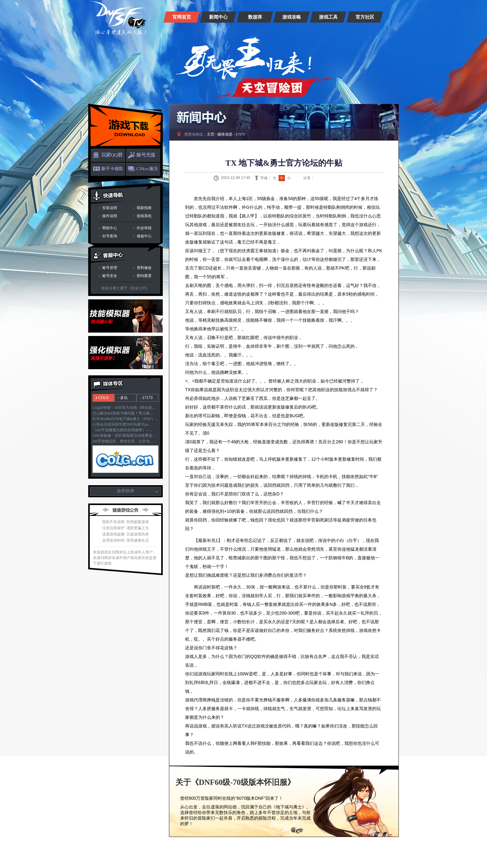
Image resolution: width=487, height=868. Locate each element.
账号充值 (146, 155)
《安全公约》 (139, 288)
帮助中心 (110, 228)
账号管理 (110, 268)
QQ (325, 178)
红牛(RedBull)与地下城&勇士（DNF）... (125, 419)
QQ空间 (333, 178)
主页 (211, 134)
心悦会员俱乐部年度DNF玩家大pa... (122, 424)
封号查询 (110, 236)
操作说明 (110, 216)
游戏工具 (328, 17)
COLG (103, 398)
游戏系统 (144, 216)
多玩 (124, 398)
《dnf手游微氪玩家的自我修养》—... (123, 430)
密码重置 (144, 276)
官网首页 (182, 17)
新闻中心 (218, 17)
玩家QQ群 (112, 155)
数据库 (255, 17)
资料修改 (144, 268)
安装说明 (110, 208)
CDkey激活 (147, 169)
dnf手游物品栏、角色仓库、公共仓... (123, 441)
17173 (147, 398)
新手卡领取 (112, 169)
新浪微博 (317, 178)
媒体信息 (225, 134)
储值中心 (144, 236)
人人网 (341, 178)
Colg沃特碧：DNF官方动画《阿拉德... (124, 408)
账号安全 (110, 276)
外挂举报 (144, 228)
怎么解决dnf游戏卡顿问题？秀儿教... (123, 413)
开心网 (348, 178)
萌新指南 (144, 208)
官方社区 (365, 17)
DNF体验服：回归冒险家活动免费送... (124, 436)
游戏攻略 (292, 17)
